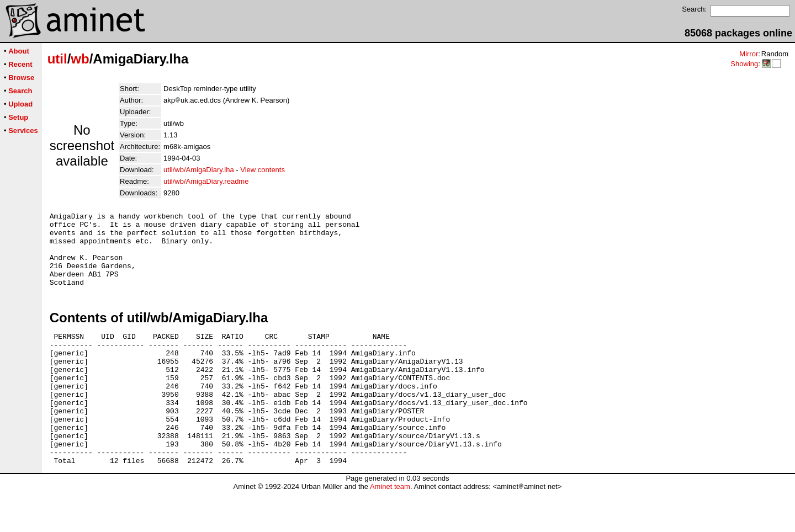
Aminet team (390, 528)
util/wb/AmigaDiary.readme (206, 181)
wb (80, 59)
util (57, 59)
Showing (744, 64)
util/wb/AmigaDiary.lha (199, 170)
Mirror (749, 54)
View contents (263, 170)
